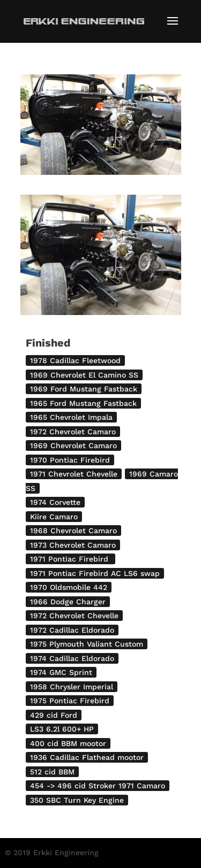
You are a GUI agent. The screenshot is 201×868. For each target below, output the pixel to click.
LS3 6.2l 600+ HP (62, 729)
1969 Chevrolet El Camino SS (84, 375)
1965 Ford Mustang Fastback (83, 403)
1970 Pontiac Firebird (70, 460)
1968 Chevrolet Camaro (73, 531)
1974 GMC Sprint (61, 672)
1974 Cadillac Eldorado (72, 658)
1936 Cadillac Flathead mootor (87, 757)
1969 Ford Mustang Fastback (84, 389)
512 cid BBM (52, 772)
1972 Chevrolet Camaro (73, 432)
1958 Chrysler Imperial (72, 687)
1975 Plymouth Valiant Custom (87, 644)
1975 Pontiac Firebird (70, 701)
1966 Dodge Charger (68, 602)
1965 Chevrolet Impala (71, 417)
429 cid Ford (54, 715)
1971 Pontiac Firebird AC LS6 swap (95, 573)
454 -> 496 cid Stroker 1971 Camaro (98, 786)
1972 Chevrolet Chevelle (74, 616)
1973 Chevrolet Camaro (73, 545)
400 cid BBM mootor (68, 743)
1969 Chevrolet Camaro (73, 445)
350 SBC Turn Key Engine (77, 800)
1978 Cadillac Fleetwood (75, 360)
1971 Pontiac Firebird (70, 559)
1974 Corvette (55, 502)
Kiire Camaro (54, 517)
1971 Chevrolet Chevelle (74, 474)
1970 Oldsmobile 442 (69, 587)
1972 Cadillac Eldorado (72, 630)
